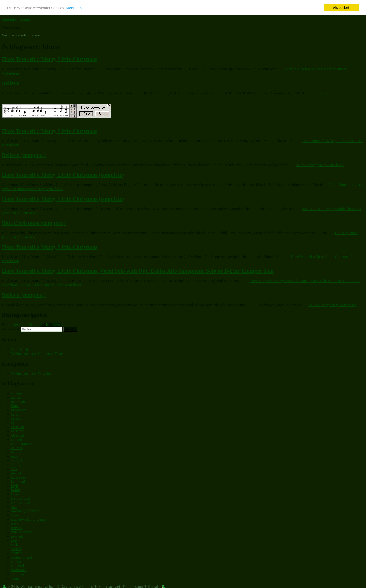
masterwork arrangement (30, 519)
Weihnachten (12, 27)
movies (17, 528)
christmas (18, 431)
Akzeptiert (341, 8)
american (18, 402)
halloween (19, 477)
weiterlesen (326, 93)
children (17, 418)
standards (18, 566)
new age (17, 536)
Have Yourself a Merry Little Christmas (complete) (63, 175)
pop (14, 540)
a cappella (19, 393)
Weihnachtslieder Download (32, 373)
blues (15, 406)
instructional (21, 503)
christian (18, 427)
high (14, 486)
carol (15, 414)
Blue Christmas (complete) (34, 223)
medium (17, 524)
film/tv (16, 465)
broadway (19, 410)
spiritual (17, 561)
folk (14, 469)
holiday (17, 490)
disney (16, 452)
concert (17, 439)
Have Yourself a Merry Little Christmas (50, 59)
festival (17, 461)
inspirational (21, 498)
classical (18, 435)
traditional (19, 570)
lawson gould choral (26, 511)
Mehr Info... (75, 8)
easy (14, 456)
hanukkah (18, 482)
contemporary (22, 444)
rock (14, 545)
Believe (10, 83)
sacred (16, 549)
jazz (14, 507)
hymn (15, 494)
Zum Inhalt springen (17, 19)
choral (16, 423)
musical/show (21, 532)
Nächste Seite (50, 325)
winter (16, 578)
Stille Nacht (20, 350)
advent (16, 397)
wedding (18, 574)
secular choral (22, 557)
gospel (16, 473)
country (17, 448)
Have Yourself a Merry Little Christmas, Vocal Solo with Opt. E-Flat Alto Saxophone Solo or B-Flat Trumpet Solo (138, 271)
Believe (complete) (24, 155)
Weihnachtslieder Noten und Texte (37, 354)
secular (16, 553)
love (14, 515)
